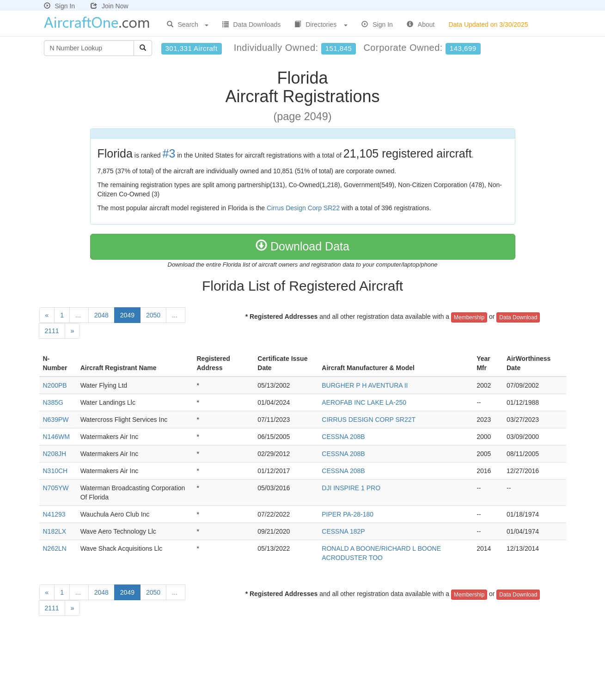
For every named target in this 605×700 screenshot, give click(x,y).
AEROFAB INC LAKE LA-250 (364, 402)
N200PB (55, 385)
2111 (52, 331)
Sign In (60, 6)
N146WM (56, 437)
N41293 (54, 514)
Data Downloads (252, 24)
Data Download (518, 317)
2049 (127, 315)
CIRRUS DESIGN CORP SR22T (369, 420)
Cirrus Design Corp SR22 (303, 208)
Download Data (302, 246)
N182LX (55, 531)
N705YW (56, 488)
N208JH (55, 454)
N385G (53, 402)
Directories (321, 24)
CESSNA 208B (343, 437)
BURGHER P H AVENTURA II (365, 385)
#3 (169, 153)
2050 (153, 315)
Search (188, 24)
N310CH (55, 471)
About (421, 24)
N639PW (56, 420)
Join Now (110, 6)
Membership (469, 317)
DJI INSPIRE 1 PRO (351, 488)
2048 (101, 315)
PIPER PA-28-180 (348, 514)
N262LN (55, 548)
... (79, 315)
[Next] (73, 331)
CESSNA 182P (343, 531)
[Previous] (47, 315)
